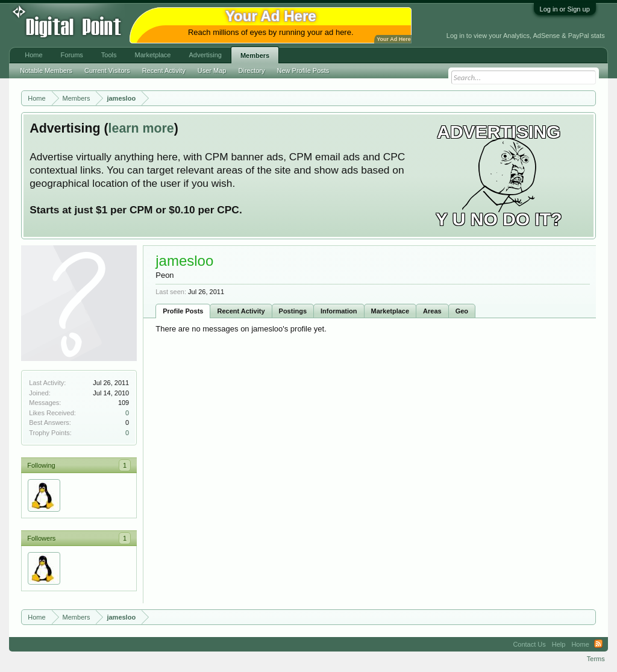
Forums (72, 55)
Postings (293, 311)
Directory (252, 71)
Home (33, 55)
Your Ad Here (393, 39)
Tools (109, 55)
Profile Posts (183, 311)
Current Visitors (107, 71)
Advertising (205, 55)
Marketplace (390, 311)
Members (255, 55)
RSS (598, 644)
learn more (141, 128)
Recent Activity (241, 311)
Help (559, 644)
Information (339, 311)
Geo (462, 311)
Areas (432, 311)
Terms (596, 659)
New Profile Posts (303, 71)
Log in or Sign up (565, 9)
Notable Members (46, 71)
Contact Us (529, 644)
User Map (212, 71)
